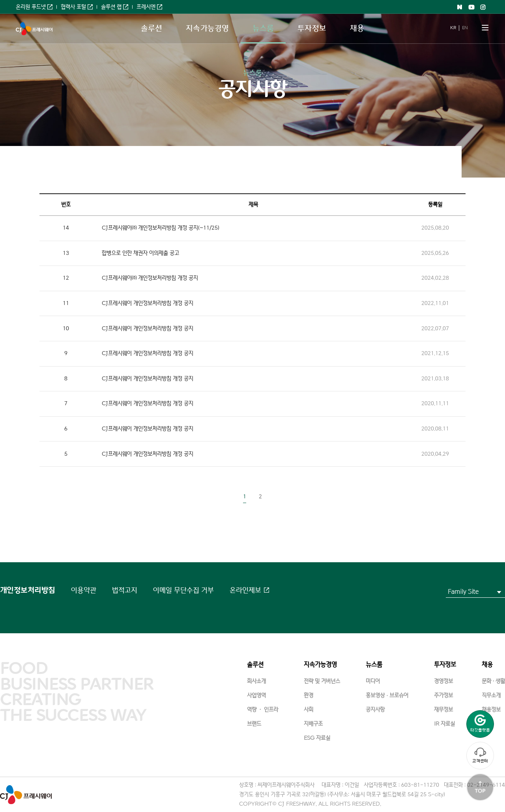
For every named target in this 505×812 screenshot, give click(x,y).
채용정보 (491, 710)
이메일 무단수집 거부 (183, 590)
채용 (357, 28)
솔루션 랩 (111, 7)
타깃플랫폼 (480, 723)
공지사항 (375, 710)
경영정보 (443, 681)
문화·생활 (493, 681)
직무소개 (491, 695)
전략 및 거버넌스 (322, 681)
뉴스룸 (263, 28)
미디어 (373, 681)
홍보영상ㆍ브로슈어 (387, 695)
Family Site (463, 591)
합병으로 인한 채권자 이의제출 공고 (140, 253)
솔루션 (151, 28)
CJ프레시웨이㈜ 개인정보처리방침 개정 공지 (150, 278)
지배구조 (313, 724)
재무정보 (443, 710)
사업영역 (256, 695)
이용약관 (84, 590)
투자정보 (312, 28)
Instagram (483, 7)
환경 (309, 695)
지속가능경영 (207, 28)
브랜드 (254, 724)
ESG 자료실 (317, 738)
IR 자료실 (444, 724)
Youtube (471, 7)
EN (465, 28)
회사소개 (256, 681)
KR (453, 28)
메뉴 (485, 28)
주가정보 (443, 695)
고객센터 (480, 755)
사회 (309, 710)
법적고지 (125, 590)
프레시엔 (146, 7)
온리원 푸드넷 (31, 7)
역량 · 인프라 (263, 710)
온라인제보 (245, 590)
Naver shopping (460, 7)
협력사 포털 (73, 7)
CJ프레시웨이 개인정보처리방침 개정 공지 (148, 303)
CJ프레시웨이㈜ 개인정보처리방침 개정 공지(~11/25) (161, 228)
